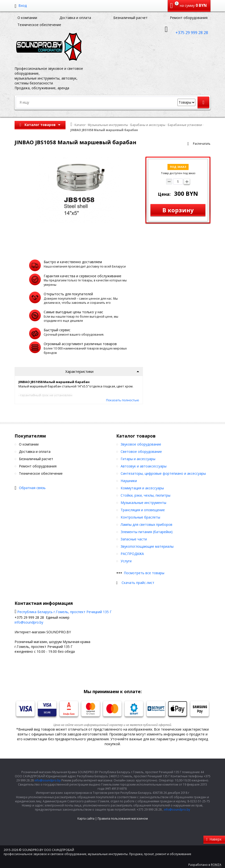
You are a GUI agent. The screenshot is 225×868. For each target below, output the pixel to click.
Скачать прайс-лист (138, 583)
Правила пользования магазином (123, 819)
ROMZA (216, 865)
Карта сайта (86, 819)
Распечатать (202, 144)
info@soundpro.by (29, 622)
